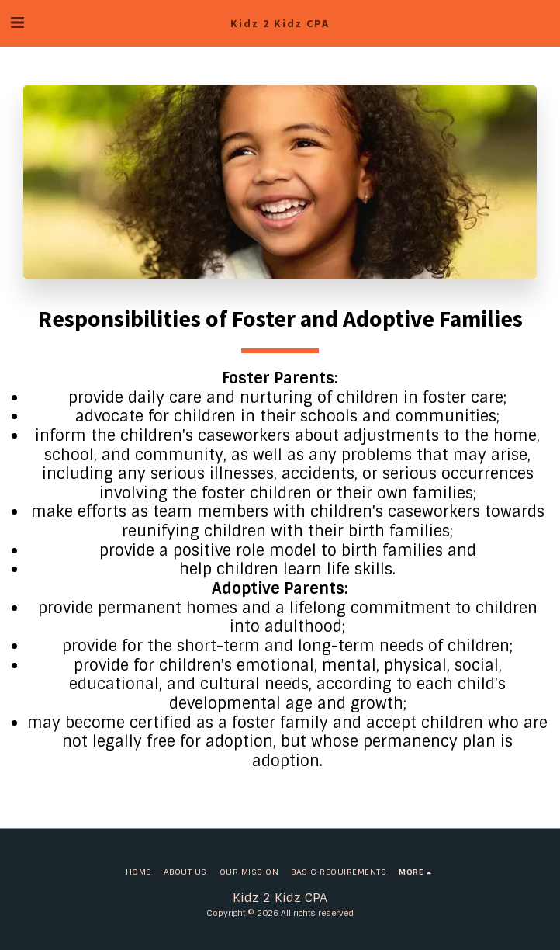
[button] (17, 23)
